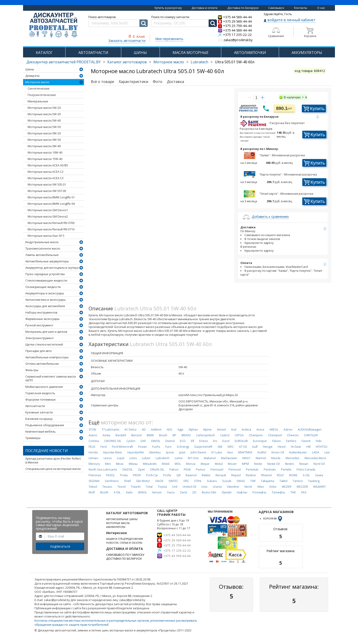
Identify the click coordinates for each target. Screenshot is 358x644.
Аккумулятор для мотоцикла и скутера (52, 268)
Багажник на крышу (39, 419)
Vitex (261, 487)
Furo (168, 447)
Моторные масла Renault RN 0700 (51, 223)
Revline (251, 475)
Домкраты (32, 76)
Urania (217, 487)
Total (149, 487)
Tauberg (314, 481)
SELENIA (94, 481)
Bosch (163, 435)
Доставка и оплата (204, 8)
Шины (30, 69)
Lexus (108, 458)
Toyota (162, 487)
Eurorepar (260, 441)
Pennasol (217, 470)
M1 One (193, 458)
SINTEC (173, 481)
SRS (186, 481)
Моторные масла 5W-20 (44, 108)
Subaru (212, 481)
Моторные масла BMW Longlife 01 (51, 197)
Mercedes (292, 458)
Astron (288, 430)
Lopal (121, 458)
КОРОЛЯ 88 (273, 519)
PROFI (137, 475)
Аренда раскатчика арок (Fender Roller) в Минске (53, 460)
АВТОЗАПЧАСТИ (93, 52)
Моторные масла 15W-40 (45, 159)
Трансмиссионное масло (43, 249)
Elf (192, 441)
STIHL (198, 481)
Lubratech (199, 62)
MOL (178, 464)
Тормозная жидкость (40, 393)
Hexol (282, 447)
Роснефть (259, 492)
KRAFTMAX (245, 452)
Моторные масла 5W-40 (44, 121)
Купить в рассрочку (168, 8)
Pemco (201, 470)
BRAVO (186, 435)
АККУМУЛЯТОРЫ (307, 52)
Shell (127, 481)
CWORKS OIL (113, 441)
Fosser (143, 447)
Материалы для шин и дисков (46, 332)
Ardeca (246, 430)
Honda (93, 452)
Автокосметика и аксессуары (45, 300)
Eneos (204, 441)
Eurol (226, 441)
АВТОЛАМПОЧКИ (250, 52)
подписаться (60, 546)
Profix (167, 475)
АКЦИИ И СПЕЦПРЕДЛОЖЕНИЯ (125, 539)
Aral (234, 430)
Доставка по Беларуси (243, 8)
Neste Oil (274, 464)
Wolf (92, 492)
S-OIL (306, 475)
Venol (248, 487)
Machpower (229, 458)
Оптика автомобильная (42, 364)
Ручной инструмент (39, 325)
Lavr (327, 452)
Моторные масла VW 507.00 (47, 191)
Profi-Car (152, 475)
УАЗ (304, 492)
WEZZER (302, 487)
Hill (308, 447)
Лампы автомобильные (42, 255)
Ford (104, 447)
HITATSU (322, 447)
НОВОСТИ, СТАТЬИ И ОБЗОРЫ (124, 543)
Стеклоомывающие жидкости (46, 281)
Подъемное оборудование (45, 425)
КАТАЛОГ (44, 52)
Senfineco (112, 481)
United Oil (189, 487)
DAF (143, 441)
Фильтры (32, 370)
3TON (92, 430)
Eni (215, 441)
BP (174, 435)
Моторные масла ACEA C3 (46, 178)
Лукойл (226, 492)
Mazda (276, 458)
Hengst (268, 447)
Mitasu (133, 464)
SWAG (241, 481)
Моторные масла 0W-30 (44, 140)
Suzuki (227, 481)
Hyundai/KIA (136, 452)
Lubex (146, 458)
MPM (245, 464)
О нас (321, 8)
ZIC (194, 492)
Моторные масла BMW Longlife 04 (51, 204)
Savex (319, 475)
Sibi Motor (143, 481)
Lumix (179, 458)
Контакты (301, 8)
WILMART (320, 487)
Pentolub (252, 470)
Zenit (183, 492)
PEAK (187, 470)
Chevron (293, 435)
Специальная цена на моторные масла (53, 469)
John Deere (198, 452)
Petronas (95, 475)
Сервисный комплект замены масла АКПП (51, 378)
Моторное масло (169, 62)
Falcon (276, 441)
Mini (108, 464)
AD (144, 430)
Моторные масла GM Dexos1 (48, 210)
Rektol (206, 475)
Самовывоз (276, 8)
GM (220, 447)
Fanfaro (291, 441)
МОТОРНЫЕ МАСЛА (118, 523)
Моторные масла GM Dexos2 (48, 217)
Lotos (133, 458)
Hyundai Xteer (113, 452)
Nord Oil (319, 464)
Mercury (94, 464)
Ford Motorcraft (122, 447)
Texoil (121, 487)
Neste (258, 464)
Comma (94, 441)
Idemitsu (155, 452)
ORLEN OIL (157, 470)
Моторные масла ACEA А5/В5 (48, 165)
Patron (174, 470)
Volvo (273, 487)
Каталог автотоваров (127, 62)
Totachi (136, 487)
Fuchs (156, 447)
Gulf (255, 447)
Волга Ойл (209, 492)
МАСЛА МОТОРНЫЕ (191, 52)
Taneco (298, 481)
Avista (106, 435)
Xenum (157, 492)
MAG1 (246, 458)
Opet (141, 470)
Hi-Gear (296, 447)
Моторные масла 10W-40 (45, 153)
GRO (230, 447)
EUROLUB (241, 441)
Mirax (120, 464)
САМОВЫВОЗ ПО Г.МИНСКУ (125, 555)
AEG (169, 430)
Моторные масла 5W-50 (44, 127)
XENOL (142, 492)
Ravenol (191, 475)
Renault (221, 475)
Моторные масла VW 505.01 (47, 185)
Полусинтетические (42, 95)
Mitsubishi (150, 464)
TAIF (253, 481)
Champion (256, 435)
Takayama (268, 481)
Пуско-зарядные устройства (45, 274)
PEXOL (111, 475)
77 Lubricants (110, 430)
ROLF (280, 475)
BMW (150, 435)
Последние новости (47, 451)
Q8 (178, 475)
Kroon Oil (278, 452)
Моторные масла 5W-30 (44, 114)
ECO (183, 441)
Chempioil (275, 435)
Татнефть (278, 492)
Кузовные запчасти (39, 412)
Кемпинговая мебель (41, 432)
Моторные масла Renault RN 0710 (51, 229)
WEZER (287, 487)
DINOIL (156, 441)
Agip (180, 430)
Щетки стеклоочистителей (44, 345)
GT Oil (243, 447)
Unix (204, 487)
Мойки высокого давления (44, 387)
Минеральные (38, 101)
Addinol (156, 430)
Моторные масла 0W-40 (44, 146)
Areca (260, 430)
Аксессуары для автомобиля (45, 306)
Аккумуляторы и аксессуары (45, 293)
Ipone (170, 452)
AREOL (274, 430)
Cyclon (131, 441)
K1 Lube (217, 452)
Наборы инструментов (41, 313)
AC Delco (130, 430)
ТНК (293, 492)
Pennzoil (235, 470)
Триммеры (33, 438)
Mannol (261, 458)
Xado (129, 492)
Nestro (290, 464)
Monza (191, 464)
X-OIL (117, 492)
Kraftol (262, 452)
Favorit (306, 441)
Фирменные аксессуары (42, 319)
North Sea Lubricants (103, 470)
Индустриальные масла (42, 242)
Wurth (104, 492)
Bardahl (121, 435)
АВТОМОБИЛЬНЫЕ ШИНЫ (122, 519)
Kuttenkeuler (298, 452)
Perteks (286, 470)
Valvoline (233, 487)
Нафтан (242, 492)
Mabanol (210, 458)
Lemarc (93, 458)
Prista (124, 475)
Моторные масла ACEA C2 (46, 172)
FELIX (92, 447)
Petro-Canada (306, 470)
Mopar (205, 464)
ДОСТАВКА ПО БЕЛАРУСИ (124, 559)
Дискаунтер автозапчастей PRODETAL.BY (64, 62)
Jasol (182, 452)
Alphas (193, 430)
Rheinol (266, 475)
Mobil (166, 464)
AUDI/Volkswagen (310, 430)
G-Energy (183, 447)
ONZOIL (127, 470)
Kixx (230, 452)
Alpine (207, 430)
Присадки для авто (39, 351)
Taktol (283, 481)
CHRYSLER (311, 435)
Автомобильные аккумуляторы (47, 261)
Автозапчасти (35, 406)
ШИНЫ (140, 52)
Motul (219, 464)
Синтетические (39, 89)
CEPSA (239, 435)
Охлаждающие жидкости (43, 287)
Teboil (93, 487)
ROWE (293, 475)
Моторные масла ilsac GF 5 (46, 236)
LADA (316, 452)
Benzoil (136, 435)
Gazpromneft (203, 447)
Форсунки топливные (41, 400)
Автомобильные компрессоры (47, 357)
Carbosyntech (205, 435)
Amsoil (221, 430)
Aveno (93, 435)
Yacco (171, 492)
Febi (319, 441)
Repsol (236, 475)
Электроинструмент (39, 338)
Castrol (225, 435)
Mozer (232, 464)
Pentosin (270, 470)
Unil (175, 487)
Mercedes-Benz (315, 458)
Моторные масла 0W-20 (44, 133)
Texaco (107, 487)
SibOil (159, 481)
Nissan (304, 464)
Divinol (170, 441)
